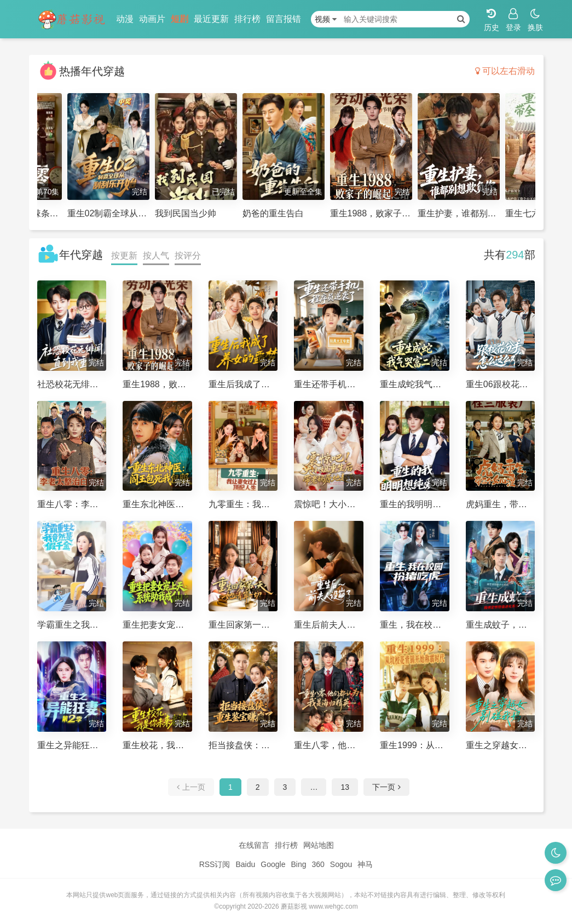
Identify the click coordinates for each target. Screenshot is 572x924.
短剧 (180, 19)
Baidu (245, 864)
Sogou (341, 864)
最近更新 (211, 19)
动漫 (125, 19)
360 (318, 864)
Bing (298, 864)
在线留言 (254, 845)
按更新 (124, 256)
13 (345, 787)
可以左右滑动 (505, 71)
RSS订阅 (215, 864)
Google (273, 864)
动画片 (152, 19)
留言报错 (284, 19)
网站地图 (319, 845)
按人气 (156, 256)
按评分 (188, 256)
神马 (365, 864)
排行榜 (247, 19)
